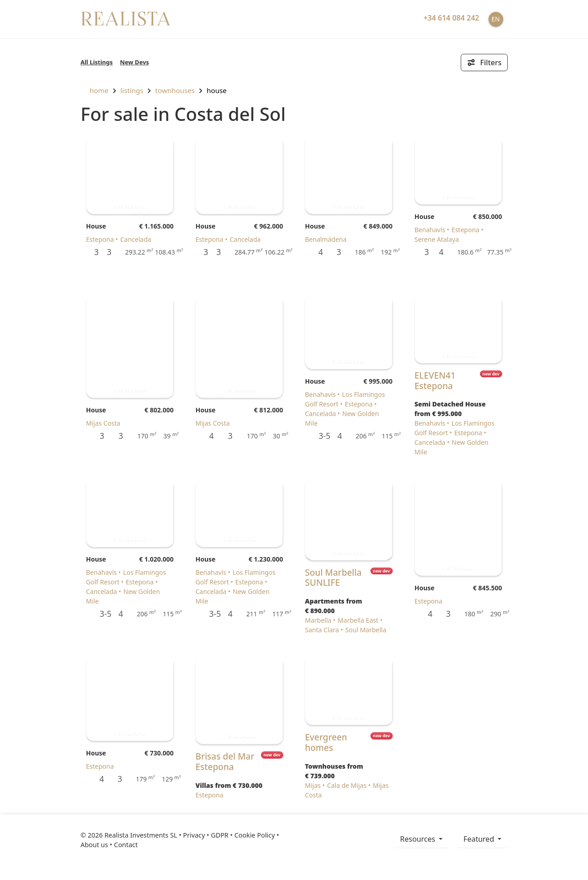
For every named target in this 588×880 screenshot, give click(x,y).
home (95, 90)
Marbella (318, 620)
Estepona (100, 239)
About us (94, 845)
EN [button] (495, 19)
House (217, 90)
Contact (126, 845)
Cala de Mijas (347, 785)
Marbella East (358, 620)
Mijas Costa (103, 423)
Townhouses (175, 90)
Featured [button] (480, 839)
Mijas (313, 785)
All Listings (97, 62)
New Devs (135, 62)
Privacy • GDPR (206, 835)
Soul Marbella (366, 630)
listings (132, 90)
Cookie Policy (255, 835)
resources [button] (419, 839)
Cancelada (135, 239)
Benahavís (430, 230)
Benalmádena (326, 239)
